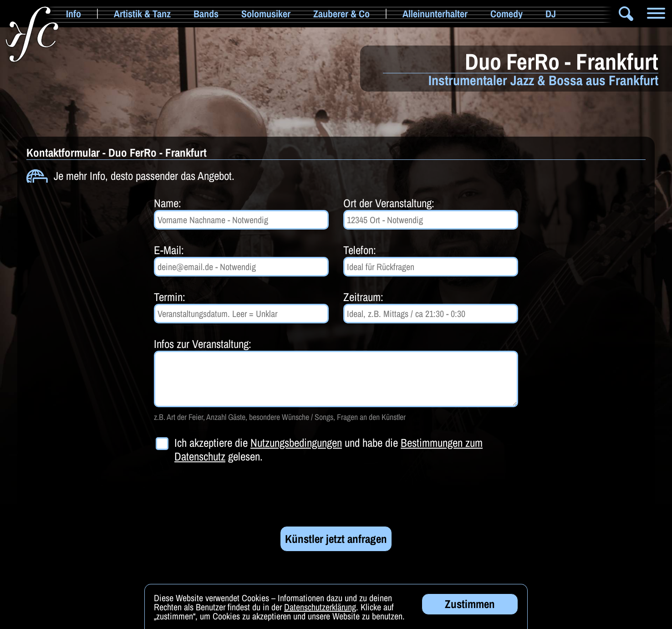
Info (74, 14)
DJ (551, 14)
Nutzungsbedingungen (296, 443)
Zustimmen (470, 605)
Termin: (170, 297)
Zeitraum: (363, 297)
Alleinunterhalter (435, 14)
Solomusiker (266, 14)
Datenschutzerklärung (320, 608)
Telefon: (360, 250)
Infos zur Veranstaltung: (203, 344)
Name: (168, 203)
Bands (206, 14)
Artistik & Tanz (142, 14)
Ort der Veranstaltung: (389, 203)
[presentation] (223, 495)
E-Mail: (169, 250)
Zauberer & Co (341, 14)
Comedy (507, 14)
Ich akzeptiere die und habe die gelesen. (328, 450)
